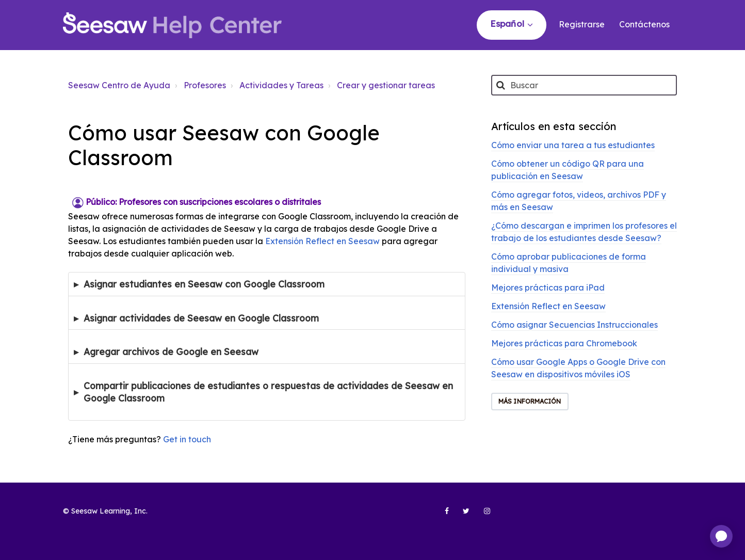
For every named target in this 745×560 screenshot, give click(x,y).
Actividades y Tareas (281, 85)
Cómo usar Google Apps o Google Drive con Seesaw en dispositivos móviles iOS (578, 368)
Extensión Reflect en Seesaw (322, 241)
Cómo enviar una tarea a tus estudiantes (573, 145)
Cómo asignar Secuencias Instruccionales (574, 325)
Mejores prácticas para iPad (548, 287)
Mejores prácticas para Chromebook (564, 343)
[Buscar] (584, 85)
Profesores (205, 85)
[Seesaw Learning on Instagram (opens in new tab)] (482, 515)
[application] (721, 536)
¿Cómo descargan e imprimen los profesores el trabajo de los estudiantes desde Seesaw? (584, 232)
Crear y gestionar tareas (386, 85)
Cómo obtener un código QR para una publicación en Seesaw (568, 170)
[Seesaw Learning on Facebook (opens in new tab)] (441, 515)
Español (508, 23)
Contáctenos (644, 24)
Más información (530, 401)
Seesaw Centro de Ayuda (119, 85)
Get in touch (187, 439)
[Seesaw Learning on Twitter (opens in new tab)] (462, 515)
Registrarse (582, 24)
